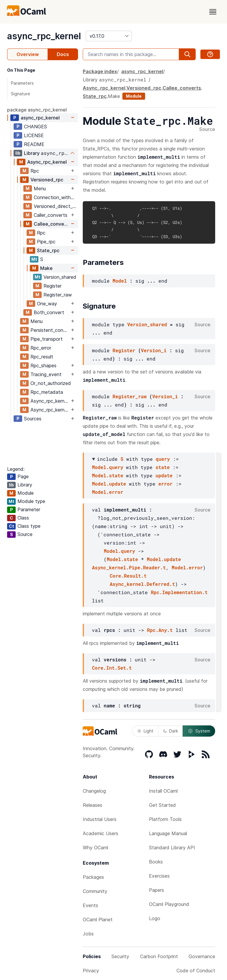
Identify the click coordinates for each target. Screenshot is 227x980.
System (199, 731)
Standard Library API (172, 848)
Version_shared (60, 277)
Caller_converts (51, 215)
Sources (33, 419)
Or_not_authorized (51, 383)
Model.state (108, 475)
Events (90, 905)
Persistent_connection (50, 330)
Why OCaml (95, 848)
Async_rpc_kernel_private (50, 410)
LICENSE (34, 135)
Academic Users (100, 833)
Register (52, 286)
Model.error (108, 492)
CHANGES (35, 127)
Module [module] (134, 96)
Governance (202, 956)
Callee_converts (52, 224)
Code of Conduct (196, 971)
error (166, 484)
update (164, 475)
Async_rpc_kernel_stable (50, 401)
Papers (157, 890)
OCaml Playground (169, 904)
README (34, 144)
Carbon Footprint (159, 956)
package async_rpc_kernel (37, 110)
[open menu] (213, 12)
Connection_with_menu (56, 197)
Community (95, 891)
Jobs (88, 934)
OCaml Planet (98, 920)
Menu (40, 189)
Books (156, 862)
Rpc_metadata (47, 392)
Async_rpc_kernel (47, 162)
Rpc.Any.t (160, 630)
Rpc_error (41, 348)
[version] (109, 36)
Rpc (35, 171)
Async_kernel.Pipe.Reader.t (129, 567)
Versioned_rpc (47, 180)
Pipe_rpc (46, 242)
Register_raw (58, 295)
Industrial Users (100, 819)
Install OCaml (163, 791)
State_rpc (48, 250)
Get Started (162, 805)
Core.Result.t (128, 576)
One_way (47, 304)
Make (46, 268)
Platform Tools (165, 819)
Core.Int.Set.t (112, 668)
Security (120, 956)
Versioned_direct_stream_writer (56, 206)
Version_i (154, 350)
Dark (171, 731)
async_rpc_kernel (44, 36)
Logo (155, 918)
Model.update (109, 484)
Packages (93, 877)
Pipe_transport (47, 339)
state (163, 467)
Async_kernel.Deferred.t (142, 584)
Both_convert (49, 312)
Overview (28, 54)
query (163, 459)
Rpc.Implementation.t (179, 592)
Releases (93, 805)
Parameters (22, 83)
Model (120, 281)
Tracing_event (46, 374)
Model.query (108, 467)
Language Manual (168, 833)
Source (207, 130)
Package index (100, 71)
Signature (21, 94)
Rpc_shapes (43, 366)
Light (145, 731)
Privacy (91, 971)
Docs (63, 54)
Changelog (94, 791)
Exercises (159, 876)
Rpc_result (42, 357)
